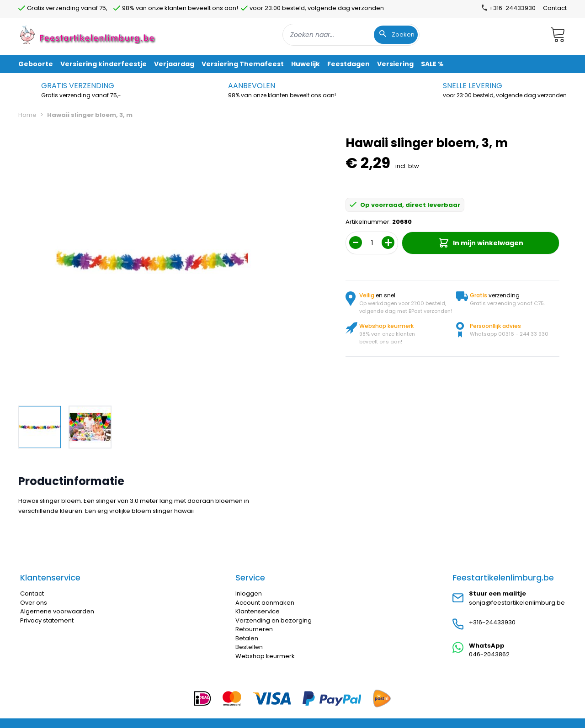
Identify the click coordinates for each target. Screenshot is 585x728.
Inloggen (249, 593)
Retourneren (254, 629)
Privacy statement (47, 620)
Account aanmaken (265, 603)
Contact (555, 8)
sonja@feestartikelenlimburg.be (517, 603)
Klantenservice (258, 611)
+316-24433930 (492, 622)
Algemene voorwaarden (57, 611)
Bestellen (249, 647)
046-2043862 (489, 654)
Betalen (247, 638)
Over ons (34, 603)
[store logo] (89, 34)
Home (27, 115)
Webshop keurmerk (265, 656)
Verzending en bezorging (274, 620)
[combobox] (351, 35)
